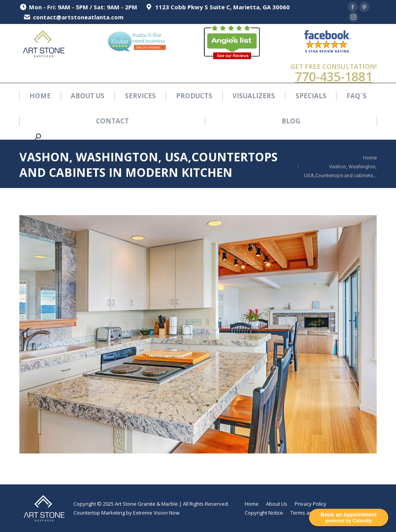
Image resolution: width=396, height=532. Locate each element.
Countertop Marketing (99, 513)
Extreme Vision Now (156, 513)
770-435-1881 (334, 76)
